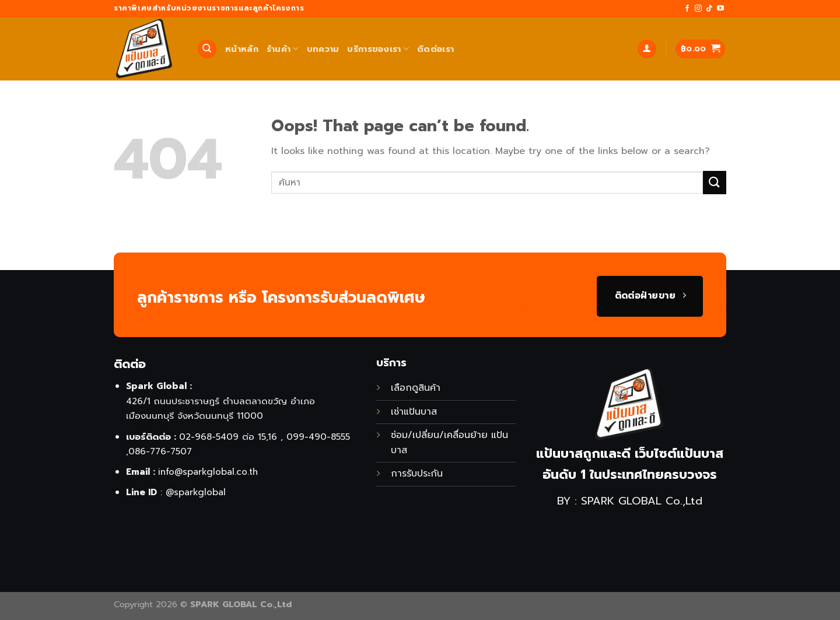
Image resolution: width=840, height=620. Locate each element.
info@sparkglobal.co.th (208, 472)
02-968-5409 (209, 437)
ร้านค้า (283, 49)
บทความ (323, 49)
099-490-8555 (318, 437)
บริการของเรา (378, 49)
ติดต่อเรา (435, 49)
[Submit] (715, 182)
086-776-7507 (160, 451)
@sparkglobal (196, 492)
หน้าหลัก (242, 49)
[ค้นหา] (207, 49)
